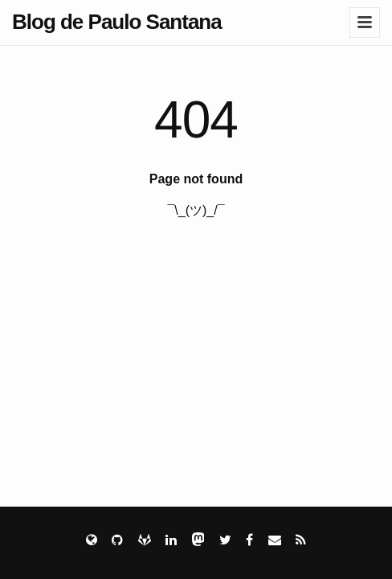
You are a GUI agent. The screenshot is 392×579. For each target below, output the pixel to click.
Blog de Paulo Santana (117, 22)
